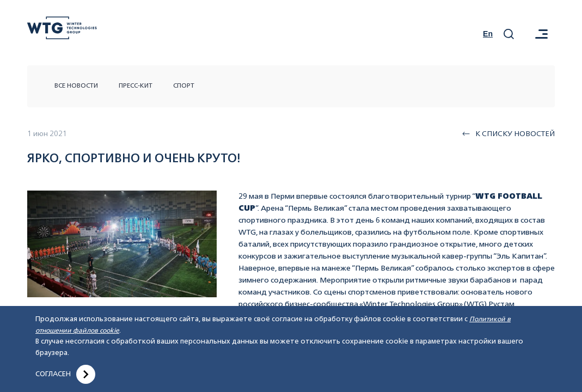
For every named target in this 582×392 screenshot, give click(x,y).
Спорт (184, 86)
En (488, 34)
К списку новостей (509, 134)
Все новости (76, 86)
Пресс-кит (136, 86)
